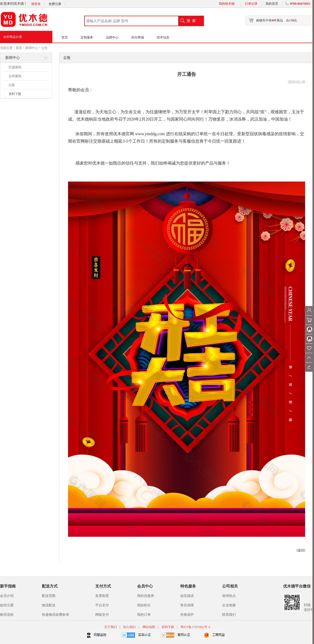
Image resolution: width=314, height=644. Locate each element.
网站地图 (149, 627)
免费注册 (55, 4)
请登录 (36, 4)
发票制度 (102, 596)
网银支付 (102, 615)
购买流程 (7, 615)
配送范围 (49, 596)
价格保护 (187, 615)
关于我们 (111, 627)
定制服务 (87, 37)
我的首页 (272, 4)
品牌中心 (112, 37)
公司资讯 (15, 76)
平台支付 (102, 605)
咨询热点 (229, 596)
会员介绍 (7, 596)
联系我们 (229, 615)
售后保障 (187, 605)
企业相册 (229, 605)
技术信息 (163, 37)
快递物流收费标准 (55, 615)
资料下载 (15, 94)
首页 (65, 37)
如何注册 (7, 605)
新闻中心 (32, 48)
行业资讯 (15, 67)
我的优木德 (227, 4)
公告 (44, 48)
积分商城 (138, 37)
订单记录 (251, 4)
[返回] (301, 550)
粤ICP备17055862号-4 (195, 627)
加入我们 (129, 627)
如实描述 (187, 596)
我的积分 (144, 605)
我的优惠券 (146, 596)
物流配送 (49, 605)
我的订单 (144, 615)
